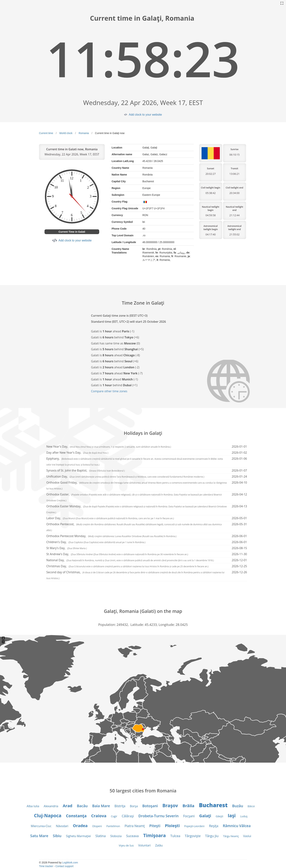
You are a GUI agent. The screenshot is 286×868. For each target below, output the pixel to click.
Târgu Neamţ (231, 836)
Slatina (101, 836)
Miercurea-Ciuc (41, 826)
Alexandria (51, 806)
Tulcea (175, 836)
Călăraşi (128, 816)
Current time (46, 133)
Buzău (238, 806)
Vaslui (247, 836)
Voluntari (144, 845)
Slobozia (116, 836)
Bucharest (213, 805)
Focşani (189, 816)
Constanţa (76, 816)
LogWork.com (70, 863)
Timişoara (154, 835)
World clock (66, 133)
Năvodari (62, 826)
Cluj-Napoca (48, 815)
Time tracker (46, 866)
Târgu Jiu (212, 836)
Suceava (133, 836)
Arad (67, 806)
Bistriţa (120, 806)
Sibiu (57, 836)
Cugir (114, 816)
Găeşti (220, 816)
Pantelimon (113, 826)
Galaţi (205, 816)
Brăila (189, 806)
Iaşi (232, 815)
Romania (84, 133)
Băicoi (251, 806)
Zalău (159, 845)
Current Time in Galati (72, 232)
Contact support (64, 866)
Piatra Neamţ (135, 826)
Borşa (134, 806)
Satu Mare (39, 836)
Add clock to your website (145, 115)
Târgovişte (193, 836)
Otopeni (97, 826)
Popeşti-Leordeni (194, 826)
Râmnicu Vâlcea (237, 826)
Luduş (244, 816)
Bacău (82, 806)
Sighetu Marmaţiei (78, 836)
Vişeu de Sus (126, 845)
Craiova (99, 816)
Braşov (170, 805)
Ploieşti (172, 825)
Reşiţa (214, 826)
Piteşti (155, 826)
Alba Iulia (33, 806)
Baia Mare (101, 806)
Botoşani (150, 806)
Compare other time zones (109, 391)
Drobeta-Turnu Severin (159, 816)
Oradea (80, 825)
